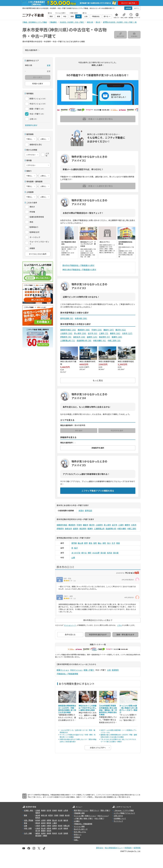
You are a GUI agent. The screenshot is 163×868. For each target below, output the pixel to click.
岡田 (118, 543)
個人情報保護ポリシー (114, 848)
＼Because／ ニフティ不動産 (124, 810)
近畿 (25, 826)
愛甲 (86, 543)
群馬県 (38, 818)
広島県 (38, 828)
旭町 (95, 543)
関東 (25, 815)
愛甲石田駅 (67, 318)
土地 (109, 670)
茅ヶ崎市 (80, 333)
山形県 (66, 810)
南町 (90, 553)
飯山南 (80, 543)
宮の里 (103, 553)
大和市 (127, 333)
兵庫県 (43, 826)
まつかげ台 (76, 553)
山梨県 (43, 820)
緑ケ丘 (84, 553)
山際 (73, 558)
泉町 (104, 543)
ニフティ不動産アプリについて (124, 813)
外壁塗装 (77, 837)
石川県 (60, 820)
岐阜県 (43, 823)
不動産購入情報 (79, 813)
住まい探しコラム (80, 832)
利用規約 (128, 848)
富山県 (55, 820)
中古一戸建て (99, 818)
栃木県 (67, 815)
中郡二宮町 (114, 340)
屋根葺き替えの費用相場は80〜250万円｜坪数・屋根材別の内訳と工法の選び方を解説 (119, 736)
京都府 (49, 826)
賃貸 (75, 810)
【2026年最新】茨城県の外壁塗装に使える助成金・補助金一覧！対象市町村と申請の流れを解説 (108, 710)
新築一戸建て (89, 670)
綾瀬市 (117, 337)
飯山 (100, 543)
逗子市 (93, 333)
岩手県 (49, 810)
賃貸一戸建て (105, 810)
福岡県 (38, 833)
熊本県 (55, 833)
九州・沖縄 (28, 833)
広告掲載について (120, 818)
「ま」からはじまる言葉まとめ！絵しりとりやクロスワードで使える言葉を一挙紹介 (118, 740)
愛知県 (38, 823)
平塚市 (97, 330)
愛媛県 (43, 831)
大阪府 (38, 826)
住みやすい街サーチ (81, 829)
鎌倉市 (109, 330)
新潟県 (38, 820)
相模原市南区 (68, 330)
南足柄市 (105, 337)
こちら (119, 625)
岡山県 (43, 828)
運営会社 (100, 848)
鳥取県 (49, 828)
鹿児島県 (38, 836)
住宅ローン (78, 834)
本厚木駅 (81, 318)
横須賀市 (84, 330)
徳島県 (66, 828)
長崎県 (49, 833)
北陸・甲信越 (29, 820)
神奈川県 (44, 815)
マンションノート (70, 625)
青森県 (43, 810)
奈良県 (60, 826)
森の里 (116, 553)
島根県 (55, 828)
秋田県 (60, 810)
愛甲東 (74, 543)
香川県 (38, 831)
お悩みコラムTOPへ (98, 748)
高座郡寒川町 (84, 340)
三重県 (55, 823)
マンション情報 (79, 826)
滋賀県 (55, 826)
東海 (25, 823)
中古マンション (76, 670)
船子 (76, 548)
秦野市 (115, 333)
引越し (76, 840)
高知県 (49, 831)
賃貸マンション (83, 810)
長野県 (49, 820)
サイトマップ (118, 821)
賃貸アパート (94, 810)
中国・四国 (28, 828)
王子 (113, 543)
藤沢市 (121, 330)
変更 (49, 65)
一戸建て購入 (78, 818)
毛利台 (110, 553)
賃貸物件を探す (31, 125)
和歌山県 (66, 826)
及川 (109, 543)
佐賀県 (43, 833)
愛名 (91, 543)
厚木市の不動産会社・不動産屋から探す (78, 265)
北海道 (38, 810)
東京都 (38, 815)
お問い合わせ (118, 816)
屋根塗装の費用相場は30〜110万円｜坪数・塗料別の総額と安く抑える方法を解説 (67, 709)
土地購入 (77, 821)
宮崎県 (66, 833)
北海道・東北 (29, 810)
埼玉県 (50, 815)
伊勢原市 (66, 337)
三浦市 (104, 333)
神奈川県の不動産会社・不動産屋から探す (79, 269)
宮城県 (55, 810)
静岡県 (49, 823)
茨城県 (62, 815)
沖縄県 (45, 836)
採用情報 (137, 848)
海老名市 (79, 337)
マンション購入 (79, 816)
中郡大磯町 (100, 340)
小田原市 (66, 333)
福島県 (38, 813)
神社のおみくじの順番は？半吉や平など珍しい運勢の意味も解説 (88, 708)
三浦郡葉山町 (68, 340)
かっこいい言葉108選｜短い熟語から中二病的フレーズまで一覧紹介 (128, 709)
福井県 (66, 820)
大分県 (60, 833)
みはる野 (96, 553)
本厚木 (81, 510)
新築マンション (63, 670)
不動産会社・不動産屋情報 (67, 674)
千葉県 (56, 815)
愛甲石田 (89, 510)
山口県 (60, 828)
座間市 (92, 337)
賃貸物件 (115, 670)
